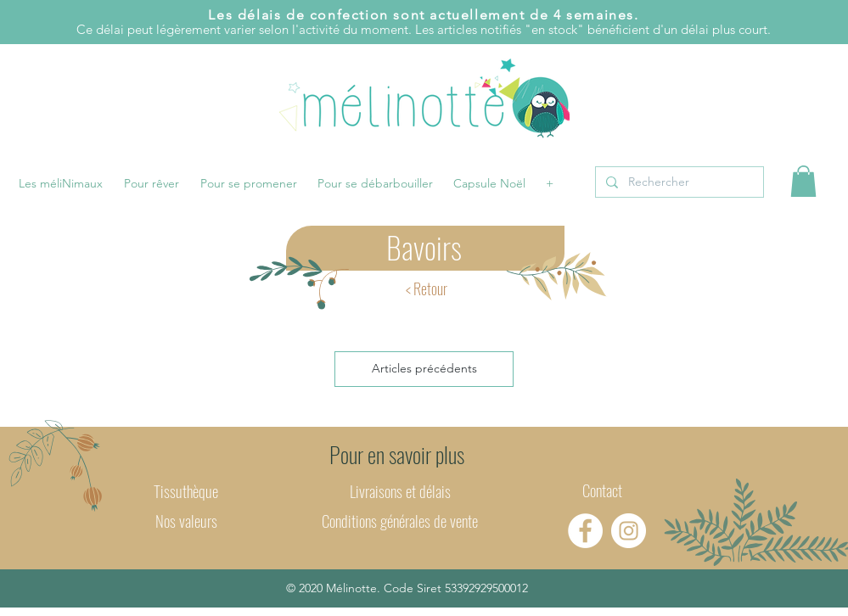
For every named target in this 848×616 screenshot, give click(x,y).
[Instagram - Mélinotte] (629, 531)
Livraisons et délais (400, 490)
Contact (602, 490)
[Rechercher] (678, 182)
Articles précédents (424, 368)
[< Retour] (427, 289)
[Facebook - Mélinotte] (585, 531)
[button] (61, 183)
